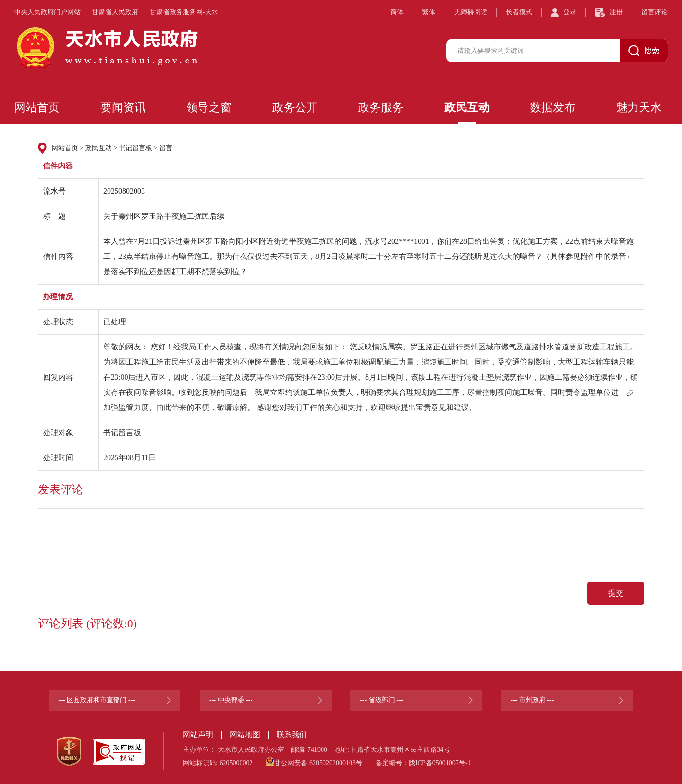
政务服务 (381, 107)
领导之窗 (209, 107)
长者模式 (519, 12)
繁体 (429, 12)
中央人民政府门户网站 (47, 12)
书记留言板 (135, 148)
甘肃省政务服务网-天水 (184, 12)
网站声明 (198, 735)
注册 (616, 12)
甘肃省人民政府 (115, 12)
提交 (616, 593)
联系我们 (292, 735)
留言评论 (655, 12)
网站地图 (245, 735)
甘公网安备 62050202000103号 (314, 762)
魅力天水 (639, 107)
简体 (397, 12)
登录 (570, 12)
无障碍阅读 (471, 12)
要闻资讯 (123, 107)
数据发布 (553, 107)
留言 (166, 148)
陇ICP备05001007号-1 (440, 763)
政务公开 (295, 107)
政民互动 (467, 107)
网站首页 (37, 107)
